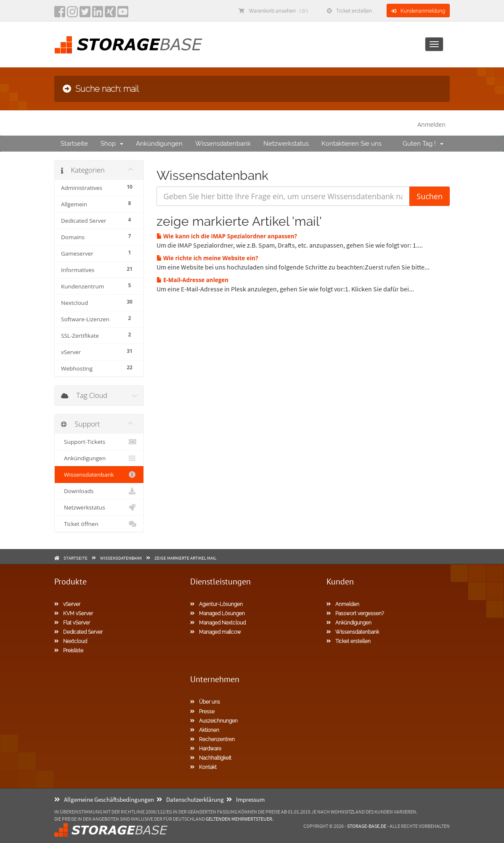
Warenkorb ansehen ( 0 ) (273, 11)
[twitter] (85, 14)
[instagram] (72, 14)
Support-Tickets (99, 442)
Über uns (205, 702)
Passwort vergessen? (355, 614)
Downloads (99, 491)
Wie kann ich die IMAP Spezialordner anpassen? (227, 236)
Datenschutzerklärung (190, 799)
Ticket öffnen (99, 524)
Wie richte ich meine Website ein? (207, 258)
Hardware (206, 749)
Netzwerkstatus (286, 144)
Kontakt (203, 767)
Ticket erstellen (349, 11)
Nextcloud (71, 641)
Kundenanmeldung (418, 11)
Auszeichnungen (214, 721)
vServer (67, 604)
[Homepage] (128, 45)
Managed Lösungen (218, 614)
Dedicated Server (78, 632)
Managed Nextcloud (218, 623)
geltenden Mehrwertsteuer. (240, 819)
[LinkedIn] (98, 14)
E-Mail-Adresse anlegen (193, 280)
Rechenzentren (212, 739)
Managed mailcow (216, 632)
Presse (202, 712)
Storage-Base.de (367, 826)
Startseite (74, 144)
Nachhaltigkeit (211, 758)
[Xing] (110, 14)
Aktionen (205, 730)
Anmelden (431, 124)
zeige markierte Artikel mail (185, 558)
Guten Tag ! (423, 144)
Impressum (245, 799)
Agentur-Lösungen (216, 604)
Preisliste (69, 651)
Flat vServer (72, 623)
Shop (112, 144)
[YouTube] (123, 14)
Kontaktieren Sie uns (351, 144)
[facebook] (60, 14)
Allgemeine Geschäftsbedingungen (104, 799)
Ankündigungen (159, 144)
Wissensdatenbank (223, 144)
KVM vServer (74, 614)
